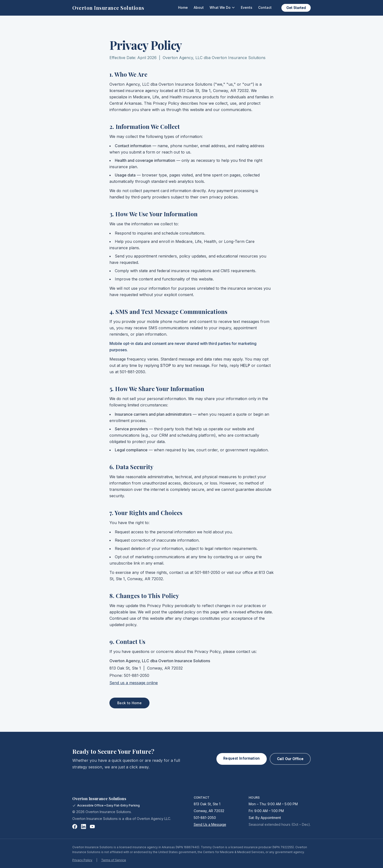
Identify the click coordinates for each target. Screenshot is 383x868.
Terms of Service (114, 860)
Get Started (296, 8)
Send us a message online (134, 683)
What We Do (222, 7)
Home (183, 7)
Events (247, 7)
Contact (265, 7)
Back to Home (129, 703)
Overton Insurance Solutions (108, 8)
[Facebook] (75, 827)
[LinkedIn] (84, 827)
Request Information (242, 758)
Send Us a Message (210, 824)
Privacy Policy (82, 860)
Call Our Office (290, 759)
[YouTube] (92, 827)
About (199, 7)
